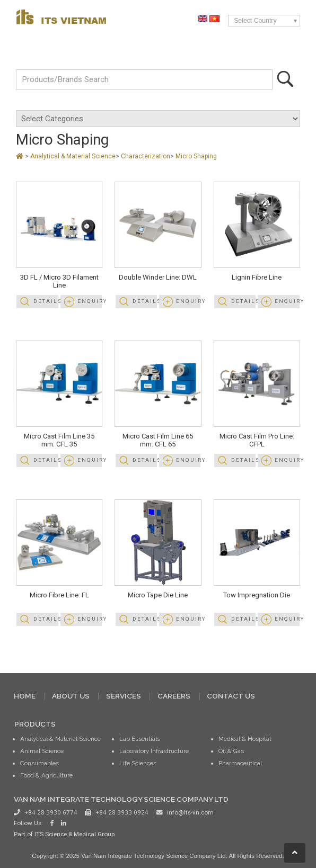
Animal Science (42, 751)
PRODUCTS (35, 724)
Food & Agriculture (46, 775)
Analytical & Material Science (73, 156)
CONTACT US (231, 696)
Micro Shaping (196, 156)
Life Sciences (138, 763)
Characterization (146, 156)
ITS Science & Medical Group (74, 834)
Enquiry (90, 301)
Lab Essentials (140, 739)
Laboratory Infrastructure (154, 751)
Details (46, 301)
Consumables (39, 763)
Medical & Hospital (245, 739)
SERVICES (124, 696)
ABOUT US (71, 696)
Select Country (255, 21)
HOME (25, 696)
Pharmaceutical (240, 763)
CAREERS (174, 696)
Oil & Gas (231, 751)
